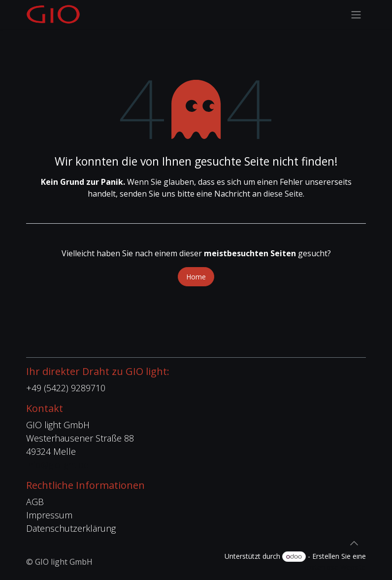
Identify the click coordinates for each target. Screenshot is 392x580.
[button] (354, 543)
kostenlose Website (335, 567)
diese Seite (283, 194)
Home (196, 277)
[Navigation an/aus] (356, 14)
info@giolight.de (57, 465)
